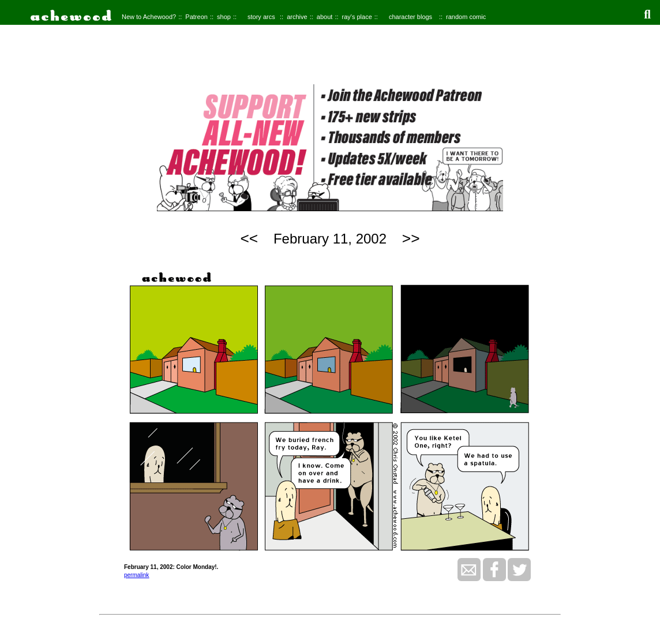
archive (297, 17)
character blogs (410, 17)
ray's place (357, 17)
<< (249, 238)
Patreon (196, 17)
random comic (466, 17)
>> (411, 238)
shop (224, 17)
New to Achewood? (149, 17)
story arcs (261, 17)
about (325, 17)
